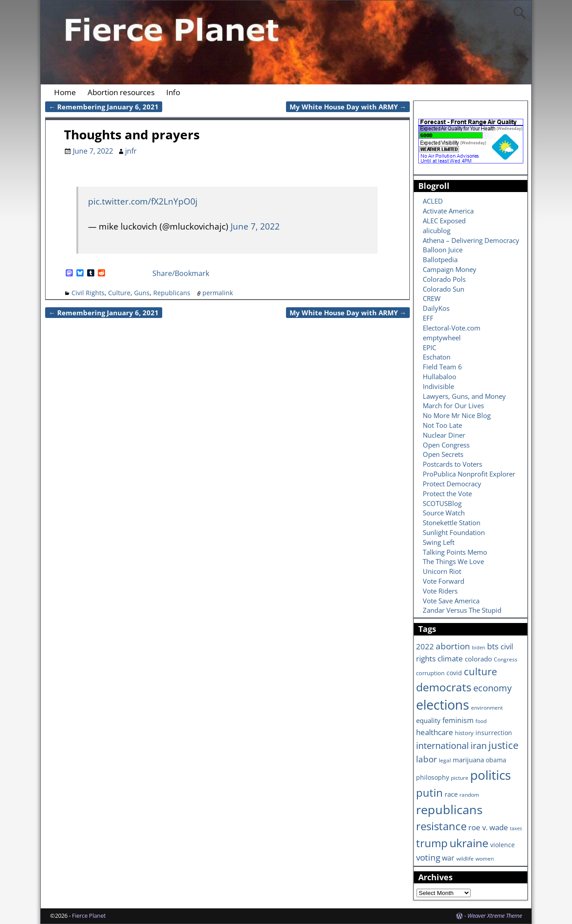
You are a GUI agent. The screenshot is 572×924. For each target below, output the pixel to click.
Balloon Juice (443, 250)
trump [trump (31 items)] (432, 843)
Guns (142, 293)
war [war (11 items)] (448, 858)
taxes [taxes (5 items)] (516, 828)
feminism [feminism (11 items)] (458, 720)
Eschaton (437, 357)
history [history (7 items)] (464, 733)
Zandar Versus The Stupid (462, 610)
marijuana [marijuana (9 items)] (468, 760)
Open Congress (446, 445)
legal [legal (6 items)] (445, 760)
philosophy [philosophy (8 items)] (433, 777)
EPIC (429, 347)
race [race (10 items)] (451, 794)
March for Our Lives (453, 406)
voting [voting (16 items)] (428, 857)
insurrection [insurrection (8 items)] (494, 733)
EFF (428, 318)
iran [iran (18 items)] (479, 746)
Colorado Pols (444, 279)
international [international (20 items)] (442, 745)
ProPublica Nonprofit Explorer (469, 474)
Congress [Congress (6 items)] (506, 659)
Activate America (448, 211)
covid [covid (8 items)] (454, 673)
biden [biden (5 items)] (479, 648)
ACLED (433, 201)
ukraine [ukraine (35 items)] (469, 843)
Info (173, 92)
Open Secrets (443, 454)
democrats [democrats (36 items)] (444, 687)
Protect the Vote (447, 493)
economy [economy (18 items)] (492, 688)
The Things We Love (453, 561)
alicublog (437, 230)
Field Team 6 (442, 367)
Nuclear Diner (444, 435)
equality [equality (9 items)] (428, 720)
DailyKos (436, 308)
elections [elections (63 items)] (443, 705)
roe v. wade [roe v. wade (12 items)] (488, 827)
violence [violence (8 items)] (503, 845)
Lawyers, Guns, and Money (464, 396)
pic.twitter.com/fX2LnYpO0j (143, 201)
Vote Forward (444, 581)
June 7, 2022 (255, 226)
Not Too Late (442, 425)
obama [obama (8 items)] (496, 760)
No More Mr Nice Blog (457, 415)
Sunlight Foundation (454, 532)
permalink (218, 293)
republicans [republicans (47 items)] (449, 809)
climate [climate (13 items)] (450, 658)
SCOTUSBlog (442, 503)
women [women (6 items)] (485, 858)
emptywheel (442, 338)
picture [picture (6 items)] (460, 778)
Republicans (172, 293)
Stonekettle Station (452, 523)
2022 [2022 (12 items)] (425, 646)
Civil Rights (88, 293)
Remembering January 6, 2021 (104, 107)
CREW (432, 298)
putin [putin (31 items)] (429, 792)
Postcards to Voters (452, 464)
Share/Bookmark (181, 273)
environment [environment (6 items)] (487, 707)
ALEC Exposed (444, 221)
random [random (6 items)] (469, 794)
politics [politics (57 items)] (490, 775)
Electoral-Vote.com (452, 328)
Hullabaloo (440, 376)
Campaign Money (450, 269)
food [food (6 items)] (481, 721)
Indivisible (438, 386)
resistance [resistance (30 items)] (441, 826)
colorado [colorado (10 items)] (478, 659)
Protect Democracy (452, 484)
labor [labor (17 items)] (427, 759)
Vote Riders (440, 591)
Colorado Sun (444, 289)
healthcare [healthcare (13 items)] (435, 732)
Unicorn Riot (442, 571)
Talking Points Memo (455, 552)
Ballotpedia (440, 259)
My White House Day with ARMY (348, 107)
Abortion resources (121, 92)
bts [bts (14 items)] (493, 646)
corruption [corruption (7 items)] (430, 673)
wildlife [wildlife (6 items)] (465, 858)
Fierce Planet (89, 916)
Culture (119, 293)
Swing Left (439, 542)
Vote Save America (451, 601)
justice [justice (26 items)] (503, 745)
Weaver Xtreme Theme (495, 916)
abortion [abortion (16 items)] (453, 646)
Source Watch (444, 513)
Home (65, 92)
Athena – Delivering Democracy (471, 240)
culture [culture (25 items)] (480, 671)
